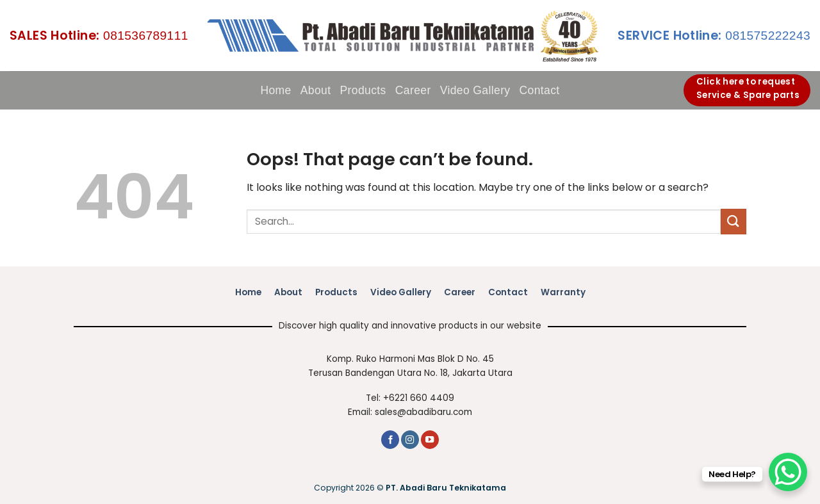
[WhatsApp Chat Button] (788, 472)
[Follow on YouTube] (430, 440)
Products (363, 90)
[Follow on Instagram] (410, 440)
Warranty (563, 292)
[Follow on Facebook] (390, 440)
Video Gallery (475, 90)
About (316, 90)
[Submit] (734, 221)
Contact (540, 90)
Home (275, 90)
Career (413, 90)
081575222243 (714, 36)
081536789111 (99, 36)
